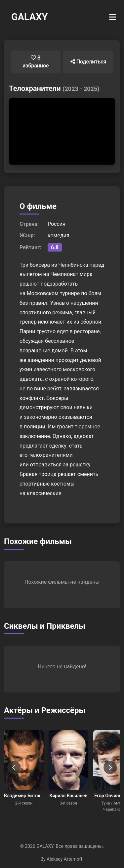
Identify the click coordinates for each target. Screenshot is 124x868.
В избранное (36, 62)
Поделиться (88, 62)
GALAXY (29, 17)
